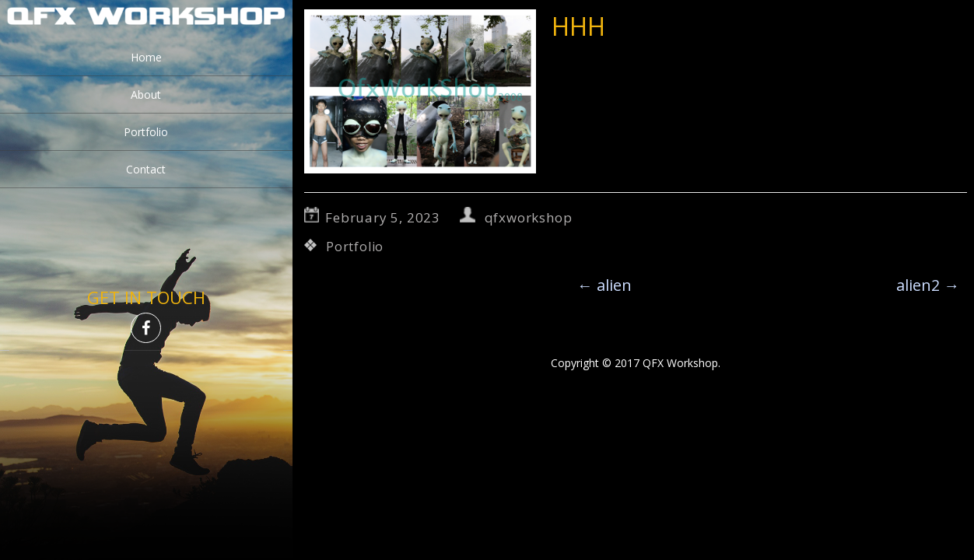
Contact (146, 169)
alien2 (928, 285)
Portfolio (146, 132)
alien (604, 285)
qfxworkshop (529, 217)
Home (146, 57)
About (146, 94)
